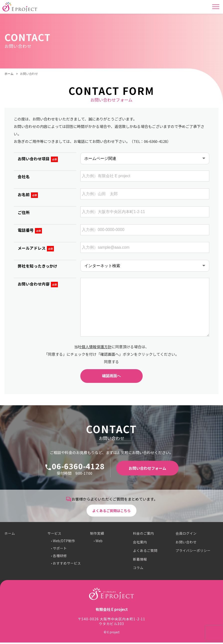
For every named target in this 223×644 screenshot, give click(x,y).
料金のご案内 (143, 535)
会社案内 (140, 543)
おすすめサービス (67, 565)
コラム (138, 569)
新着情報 (140, 561)
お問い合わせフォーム (147, 469)
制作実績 (97, 535)
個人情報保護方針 (97, 347)
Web (99, 542)
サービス (54, 535)
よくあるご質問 (145, 552)
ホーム (9, 74)
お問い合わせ (186, 543)
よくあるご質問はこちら (112, 512)
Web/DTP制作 (64, 542)
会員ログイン (186, 535)
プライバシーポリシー (193, 552)
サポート (60, 550)
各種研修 (60, 557)
